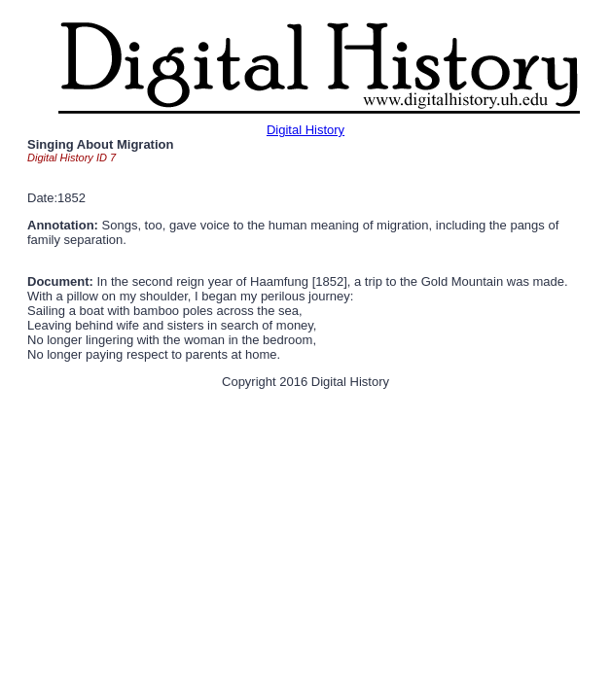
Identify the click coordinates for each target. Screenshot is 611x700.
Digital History (305, 130)
